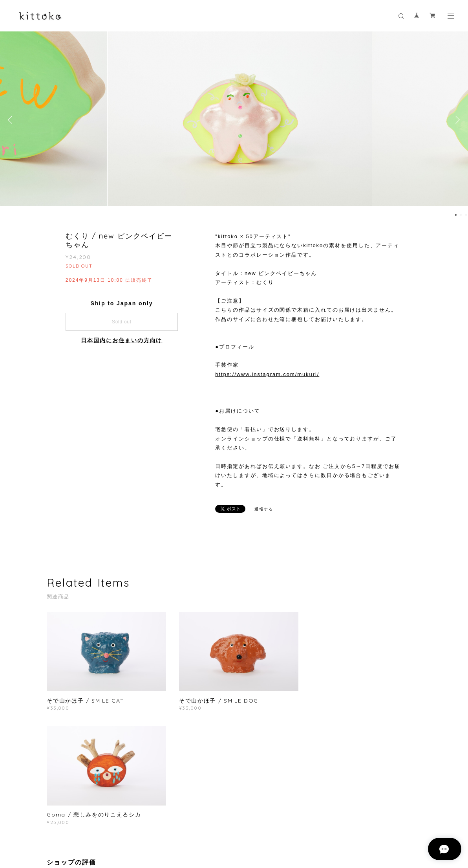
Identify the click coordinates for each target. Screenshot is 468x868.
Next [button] (456, 120)
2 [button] (461, 215)
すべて (71, 764)
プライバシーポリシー (117, 829)
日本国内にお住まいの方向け (122, 340)
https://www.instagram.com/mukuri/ (267, 374)
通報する (264, 509)
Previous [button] (12, 120)
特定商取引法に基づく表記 (177, 829)
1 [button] (456, 215)
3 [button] (466, 215)
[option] (234, 120)
